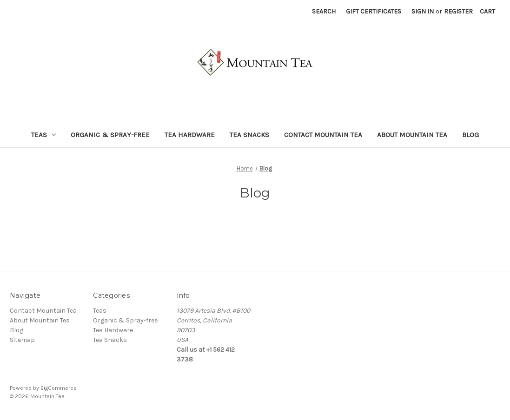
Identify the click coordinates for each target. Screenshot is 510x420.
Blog (470, 135)
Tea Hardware (190, 135)
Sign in (423, 11)
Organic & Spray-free (110, 135)
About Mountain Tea (412, 135)
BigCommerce (59, 388)
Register (458, 11)
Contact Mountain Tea (323, 135)
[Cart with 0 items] (487, 11)
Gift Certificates (374, 11)
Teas (43, 135)
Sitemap (22, 340)
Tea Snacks (249, 135)
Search (324, 11)
